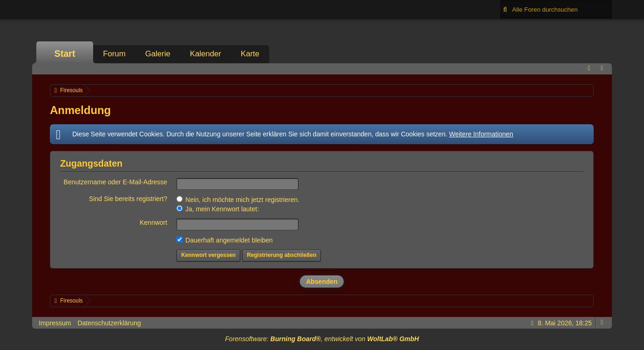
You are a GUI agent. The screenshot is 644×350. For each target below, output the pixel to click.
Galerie (158, 54)
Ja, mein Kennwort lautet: (218, 209)
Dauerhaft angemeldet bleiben (224, 240)
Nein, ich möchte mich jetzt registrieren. (238, 200)
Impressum (55, 323)
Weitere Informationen (481, 134)
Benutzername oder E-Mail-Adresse (116, 182)
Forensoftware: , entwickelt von (322, 339)
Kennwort (153, 222)
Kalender (206, 54)
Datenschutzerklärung (109, 323)
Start (65, 54)
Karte (250, 54)
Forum (114, 54)
